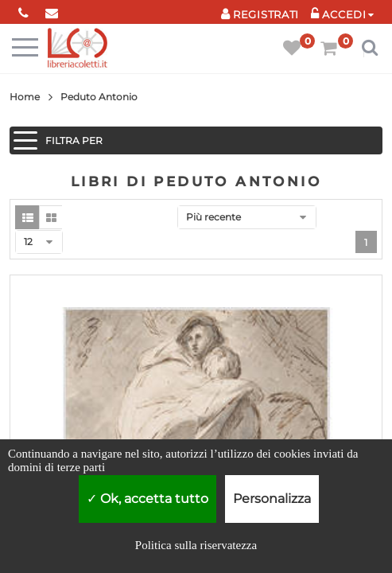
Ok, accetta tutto (147, 499)
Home (25, 97)
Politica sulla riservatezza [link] (196, 545)
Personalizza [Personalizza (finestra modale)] (272, 499)
